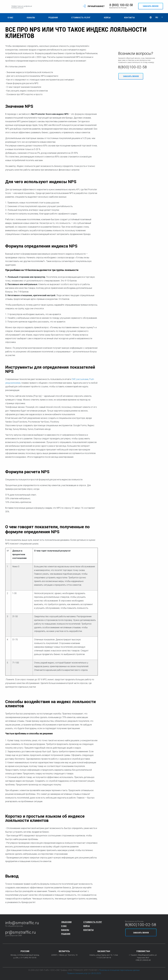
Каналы (31, 18)
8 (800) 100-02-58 (120, 5)
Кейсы (107, 18)
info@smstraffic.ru (22, 923)
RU (157, 18)
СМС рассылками (80, 379)
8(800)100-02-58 (132, 67)
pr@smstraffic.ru (21, 932)
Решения (53, 18)
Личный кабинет (95, 6)
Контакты (129, 18)
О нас (10, 18)
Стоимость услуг (81, 18)
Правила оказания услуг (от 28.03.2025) (84, 973)
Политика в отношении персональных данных (119, 970)
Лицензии (66, 922)
